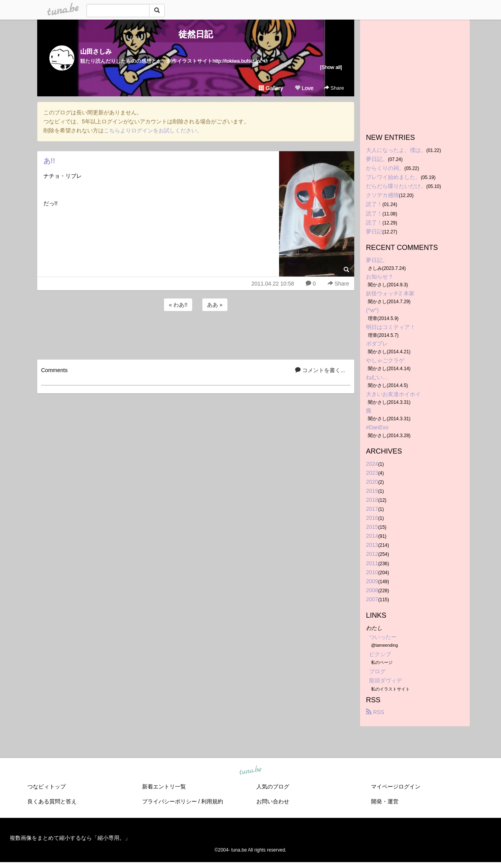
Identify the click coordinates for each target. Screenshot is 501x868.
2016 (372, 518)
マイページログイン (396, 787)
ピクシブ (380, 654)
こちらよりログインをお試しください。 (153, 130)
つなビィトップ (47, 787)
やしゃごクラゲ (385, 360)
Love (304, 88)
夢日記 (374, 231)
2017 (372, 509)
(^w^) (372, 310)
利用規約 (212, 801)
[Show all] (331, 67)
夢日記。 (377, 159)
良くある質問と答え (52, 801)
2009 (372, 581)
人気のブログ (273, 787)
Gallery (271, 88)
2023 (372, 473)
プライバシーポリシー (169, 801)
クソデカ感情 (382, 195)
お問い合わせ (273, 801)
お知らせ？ (380, 277)
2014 (372, 536)
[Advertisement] (196, 334)
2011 (372, 563)
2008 (372, 590)
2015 (372, 527)
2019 (372, 491)
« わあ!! (178, 305)
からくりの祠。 (385, 168)
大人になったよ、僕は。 (396, 150)
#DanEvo (377, 427)
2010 (372, 572)
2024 (372, 464)
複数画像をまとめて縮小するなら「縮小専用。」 (70, 838)
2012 (372, 554)
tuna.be (250, 770)
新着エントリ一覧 (164, 787)
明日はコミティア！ (391, 327)
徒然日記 (196, 34)
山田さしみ (96, 52)
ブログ (377, 671)
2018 (372, 500)
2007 (372, 599)
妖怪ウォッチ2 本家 (390, 293)
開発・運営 (385, 801)
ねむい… (377, 377)
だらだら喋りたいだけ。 (396, 186)
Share (334, 88)
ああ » (215, 305)
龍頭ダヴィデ (386, 680)
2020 (372, 482)
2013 (372, 545)
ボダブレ (377, 344)
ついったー (383, 637)
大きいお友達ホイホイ (393, 394)
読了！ (374, 204)
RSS (375, 712)
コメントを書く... (320, 370)
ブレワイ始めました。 (393, 177)
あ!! (49, 161)
